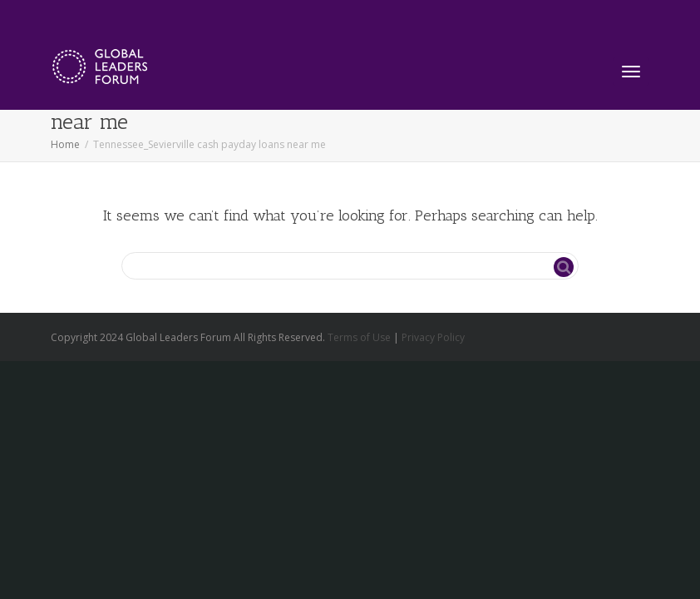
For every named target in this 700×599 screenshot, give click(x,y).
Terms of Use (359, 337)
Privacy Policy (433, 337)
